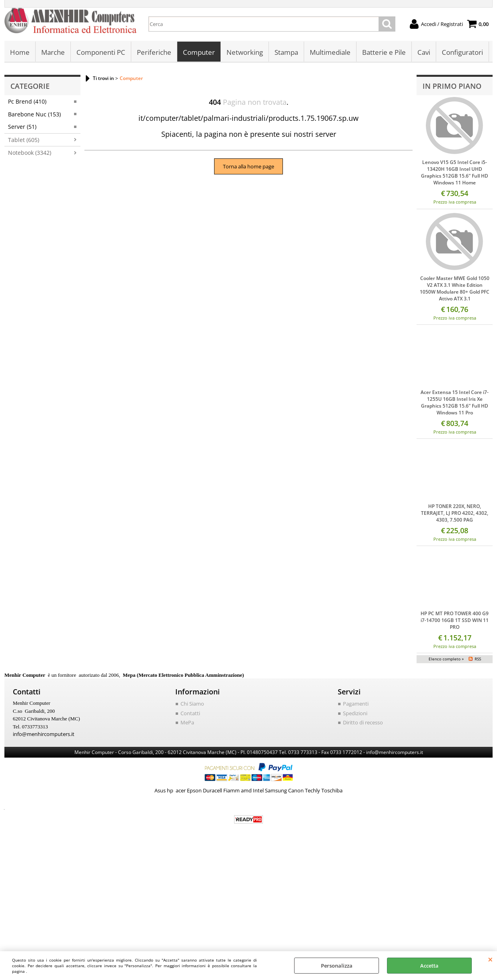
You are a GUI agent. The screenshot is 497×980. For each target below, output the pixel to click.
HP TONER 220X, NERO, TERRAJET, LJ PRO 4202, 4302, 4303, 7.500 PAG (455, 513)
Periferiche (154, 52)
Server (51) (22, 127)
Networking (245, 52)
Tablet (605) (24, 140)
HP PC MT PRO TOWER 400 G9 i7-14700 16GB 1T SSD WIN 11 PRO (455, 620)
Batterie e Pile (384, 52)
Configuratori (462, 52)
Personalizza (337, 966)
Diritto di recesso (363, 722)
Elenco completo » (446, 659)
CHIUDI (490, 959)
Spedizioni (355, 713)
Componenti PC (101, 52)
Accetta (429, 966)
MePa (187, 722)
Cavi (424, 52)
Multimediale (330, 52)
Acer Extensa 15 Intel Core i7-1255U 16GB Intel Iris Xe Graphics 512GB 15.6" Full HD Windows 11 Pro (455, 402)
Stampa (286, 52)
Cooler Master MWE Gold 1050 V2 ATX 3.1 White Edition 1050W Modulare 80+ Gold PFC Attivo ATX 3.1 (455, 288)
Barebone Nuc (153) (34, 114)
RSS (478, 659)
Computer (199, 52)
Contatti (190, 713)
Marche (53, 52)
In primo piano (452, 86)
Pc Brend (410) (27, 101)
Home (20, 52)
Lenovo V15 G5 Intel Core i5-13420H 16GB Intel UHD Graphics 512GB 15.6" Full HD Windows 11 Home (455, 172)
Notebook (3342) (30, 153)
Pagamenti (356, 704)
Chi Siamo (192, 704)
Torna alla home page (248, 166)
